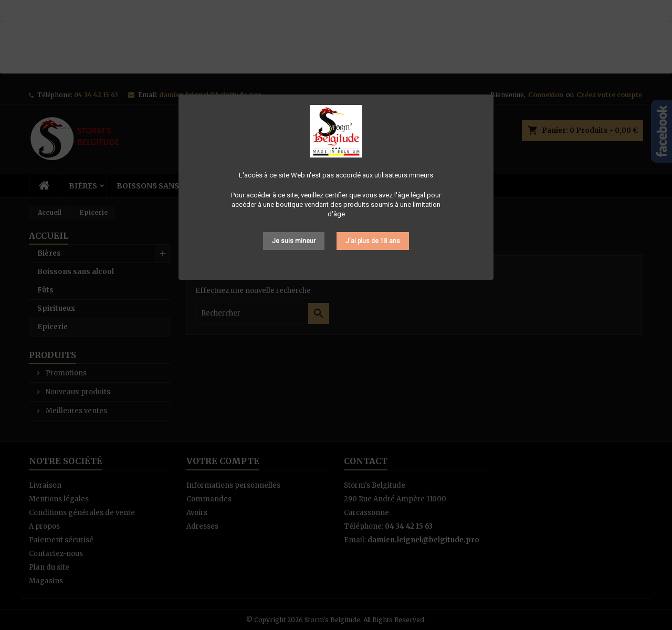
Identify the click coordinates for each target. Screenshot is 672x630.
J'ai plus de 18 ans (373, 241)
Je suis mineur (294, 241)
